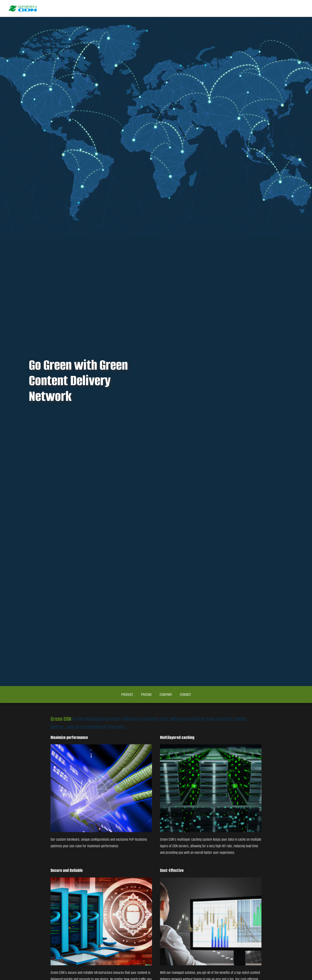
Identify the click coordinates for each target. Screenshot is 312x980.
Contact (185, 695)
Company (166, 695)
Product (127, 695)
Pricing (146, 695)
